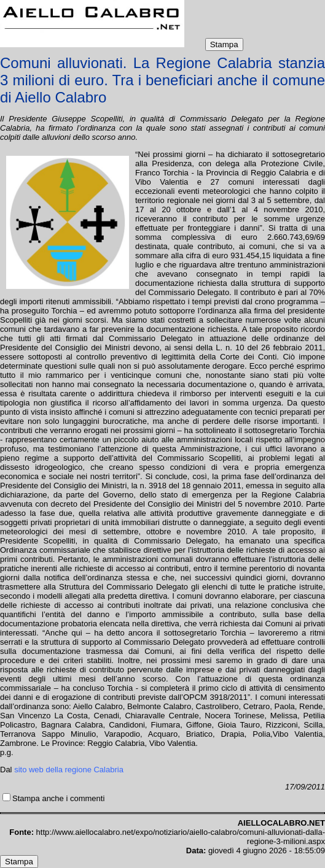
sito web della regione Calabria (69, 770)
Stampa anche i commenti (58, 798)
